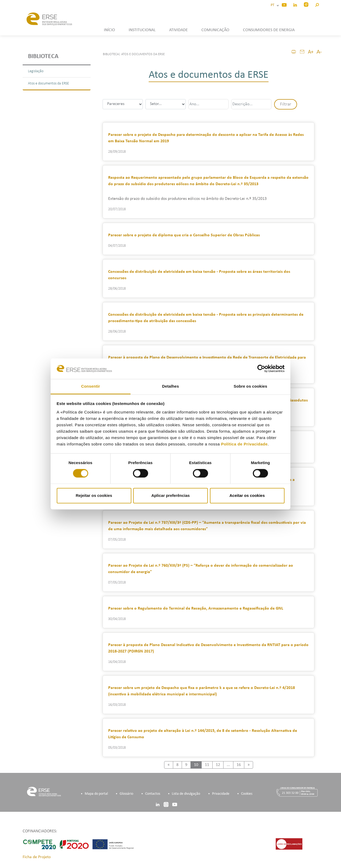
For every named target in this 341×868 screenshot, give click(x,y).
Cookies (247, 794)
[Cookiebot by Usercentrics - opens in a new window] (261, 369)
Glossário (126, 794)
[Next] (249, 765)
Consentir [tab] (91, 386)
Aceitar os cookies (247, 495)
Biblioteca (43, 56)
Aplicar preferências (170, 495)
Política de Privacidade (244, 444)
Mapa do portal (96, 794)
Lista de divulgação (186, 794)
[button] (317, 4)
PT (273, 5)
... (228, 765)
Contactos (153, 794)
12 (218, 765)
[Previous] (169, 765)
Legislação (36, 71)
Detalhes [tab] (170, 386)
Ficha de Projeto (37, 857)
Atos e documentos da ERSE (48, 84)
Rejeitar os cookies (94, 495)
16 (239, 765)
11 (207, 765)
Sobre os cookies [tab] (250, 386)
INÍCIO (109, 30)
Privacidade (221, 794)
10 (196, 765)
